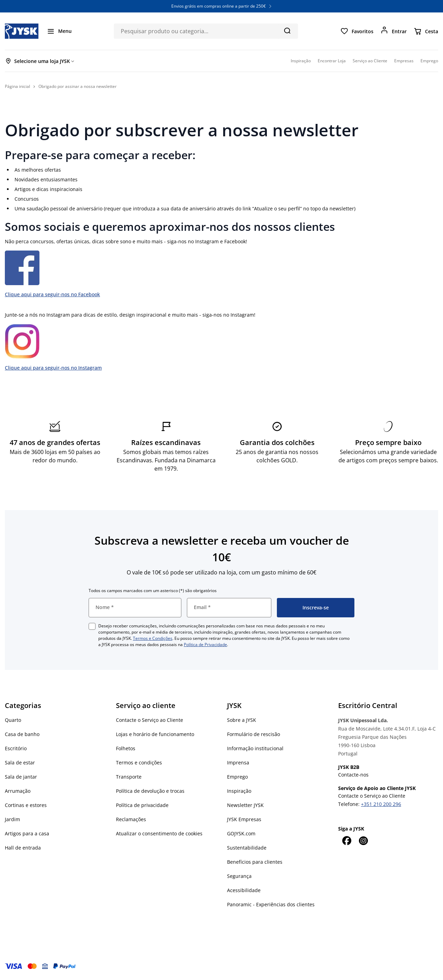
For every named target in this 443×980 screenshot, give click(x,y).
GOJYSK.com (241, 833)
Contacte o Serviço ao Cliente (150, 720)
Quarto (13, 720)
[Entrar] (394, 31)
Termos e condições (139, 763)
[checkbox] (92, 626)
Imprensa (238, 763)
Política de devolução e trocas (150, 791)
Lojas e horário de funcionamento (155, 734)
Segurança (239, 876)
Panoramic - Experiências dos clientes (271, 904)
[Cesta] (426, 31)
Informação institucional (255, 748)
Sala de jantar (21, 777)
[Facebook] (346, 841)
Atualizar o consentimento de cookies (159, 833)
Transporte (129, 777)
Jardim (12, 819)
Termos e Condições (153, 638)
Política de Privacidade (205, 645)
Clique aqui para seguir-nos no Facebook (52, 294)
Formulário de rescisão (254, 734)
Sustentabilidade (247, 848)
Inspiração (239, 791)
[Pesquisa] (287, 30)
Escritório (16, 748)
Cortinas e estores (26, 805)
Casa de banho (22, 734)
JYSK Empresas (244, 819)
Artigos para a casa (27, 833)
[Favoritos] (357, 31)
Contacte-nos (353, 775)
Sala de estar (20, 763)
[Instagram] (363, 841)
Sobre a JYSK (242, 720)
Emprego (237, 777)
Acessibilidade (244, 890)
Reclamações (131, 819)
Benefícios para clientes (255, 862)
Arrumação (18, 791)
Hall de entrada (23, 848)
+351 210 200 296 (381, 804)
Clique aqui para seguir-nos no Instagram (53, 368)
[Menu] (59, 31)
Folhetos (126, 748)
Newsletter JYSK (245, 805)
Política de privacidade (142, 805)
